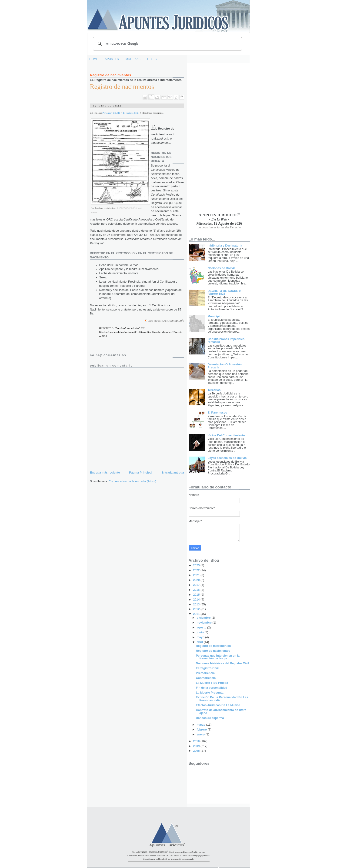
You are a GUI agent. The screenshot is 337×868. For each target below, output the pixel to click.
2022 (197, 570)
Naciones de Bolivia (222, 268)
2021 (197, 575)
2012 (197, 609)
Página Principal (141, 472)
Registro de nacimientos (111, 75)
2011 (197, 614)
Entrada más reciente (105, 472)
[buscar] (167, 44)
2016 (197, 590)
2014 (197, 599)
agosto (202, 627)
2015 (197, 595)
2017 (197, 585)
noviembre (204, 623)
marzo (201, 725)
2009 (197, 746)
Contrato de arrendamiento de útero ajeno (221, 711)
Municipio (215, 316)
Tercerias (214, 390)
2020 (197, 580)
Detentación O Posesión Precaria (225, 366)
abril (200, 642)
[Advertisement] (207, 138)
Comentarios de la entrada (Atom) (132, 481)
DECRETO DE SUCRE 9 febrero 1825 (224, 292)
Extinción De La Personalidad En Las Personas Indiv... (222, 699)
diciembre (204, 618)
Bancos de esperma (210, 718)
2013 (197, 604)
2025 (197, 565)
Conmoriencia (206, 678)
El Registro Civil (131, 113)
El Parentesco (217, 412)
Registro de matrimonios (213, 646)
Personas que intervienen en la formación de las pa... (218, 657)
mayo (201, 637)
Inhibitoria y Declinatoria (225, 245)
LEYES (152, 59)
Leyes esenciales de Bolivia (227, 458)
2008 (197, 751)
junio (200, 632)
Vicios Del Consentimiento (226, 435)
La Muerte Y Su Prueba (212, 683)
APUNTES (112, 59)
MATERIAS (133, 59)
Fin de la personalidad (211, 688)
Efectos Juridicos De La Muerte (218, 705)
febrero (202, 729)
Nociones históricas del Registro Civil (222, 663)
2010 (197, 741)
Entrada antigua (173, 472)
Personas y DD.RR (111, 113)
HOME (94, 59)
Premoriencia (205, 673)
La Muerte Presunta (210, 693)
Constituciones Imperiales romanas (226, 341)
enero (201, 734)
